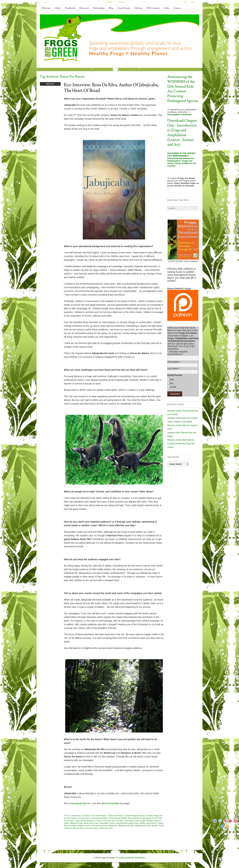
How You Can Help (115, 821)
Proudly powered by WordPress (131, 858)
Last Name (174, 368)
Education (84, 8)
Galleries (138, 8)
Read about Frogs (91, 823)
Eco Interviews (84, 818)
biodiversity (77, 816)
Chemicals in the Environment (94, 816)
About (58, 8)
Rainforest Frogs (76, 823)
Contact (177, 8)
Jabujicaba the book (126, 826)
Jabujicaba (112, 826)
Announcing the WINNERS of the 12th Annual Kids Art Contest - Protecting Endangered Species (183, 89)
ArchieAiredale (111, 803)
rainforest (68, 828)
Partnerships (99, 8)
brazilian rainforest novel (80, 826)
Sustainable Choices (107, 823)
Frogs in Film (101, 821)
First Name (174, 362)
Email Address (176, 354)
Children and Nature (115, 816)
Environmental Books (100, 818)
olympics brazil (157, 826)
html (172, 380)
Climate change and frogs (135, 816)
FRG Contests (153, 8)
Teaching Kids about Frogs (127, 823)
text (171, 383)
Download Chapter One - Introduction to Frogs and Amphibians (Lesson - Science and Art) (182, 133)
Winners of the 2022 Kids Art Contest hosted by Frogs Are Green (181, 444)
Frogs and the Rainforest (85, 821)
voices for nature (91, 828)
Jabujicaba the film (142, 826)
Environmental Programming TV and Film (145, 818)
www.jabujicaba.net (80, 803)
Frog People (69, 821)
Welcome (46, 8)
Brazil (66, 826)
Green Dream (124, 8)
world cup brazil (106, 828)
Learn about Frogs (131, 821)
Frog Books (70, 8)
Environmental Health (118, 818)
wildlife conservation (147, 823)
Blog (111, 8)
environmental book (99, 826)
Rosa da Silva (78, 828)
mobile (173, 387)
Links (167, 8)
